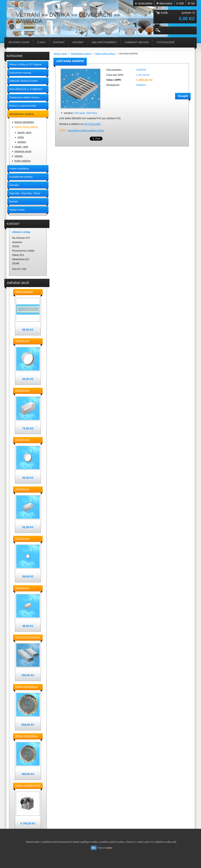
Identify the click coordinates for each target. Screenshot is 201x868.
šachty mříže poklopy (105, 54)
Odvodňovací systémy (81, 54)
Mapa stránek (166, 3)
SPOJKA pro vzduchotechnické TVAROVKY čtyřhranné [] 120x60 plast (27, 588)
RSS (182, 3)
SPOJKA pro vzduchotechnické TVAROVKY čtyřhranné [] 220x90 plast (27, 391)
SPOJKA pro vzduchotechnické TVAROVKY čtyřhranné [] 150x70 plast (27, 489)
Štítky (63, 130)
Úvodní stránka (145, 3)
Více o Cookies (105, 848)
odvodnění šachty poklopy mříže (86, 130)
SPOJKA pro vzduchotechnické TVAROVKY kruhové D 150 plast (27, 341)
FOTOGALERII (92, 124)
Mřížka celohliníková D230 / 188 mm (26, 687)
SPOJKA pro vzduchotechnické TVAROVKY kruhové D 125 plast (27, 440)
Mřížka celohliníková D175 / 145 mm (26, 736)
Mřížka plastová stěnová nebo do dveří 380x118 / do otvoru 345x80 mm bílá (28, 292)
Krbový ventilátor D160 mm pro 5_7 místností (28, 786)
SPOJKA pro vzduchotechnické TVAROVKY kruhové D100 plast (27, 539)
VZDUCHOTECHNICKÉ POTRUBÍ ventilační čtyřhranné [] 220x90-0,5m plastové (28, 638)
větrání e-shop (60, 54)
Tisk (193, 3)
